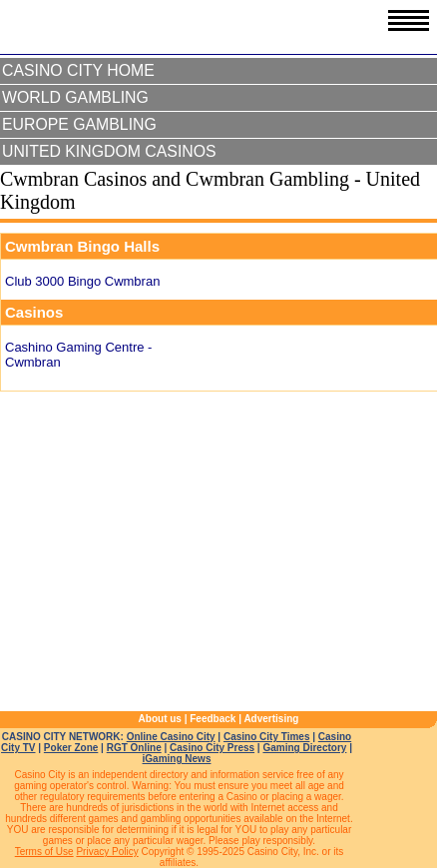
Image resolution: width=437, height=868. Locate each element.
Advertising (271, 719)
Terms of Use (44, 852)
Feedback (213, 719)
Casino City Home (78, 70)
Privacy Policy (107, 852)
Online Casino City (171, 737)
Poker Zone (71, 748)
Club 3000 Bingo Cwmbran (82, 281)
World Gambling (75, 97)
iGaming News (177, 759)
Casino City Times (267, 737)
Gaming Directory (304, 748)
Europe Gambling (79, 124)
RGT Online (134, 748)
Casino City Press (212, 748)
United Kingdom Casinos (109, 151)
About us (160, 719)
